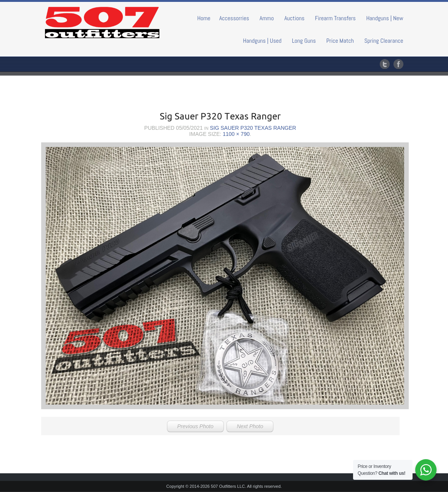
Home (204, 18)
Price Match (340, 41)
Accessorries (234, 18)
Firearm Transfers (335, 18)
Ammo (267, 18)
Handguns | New (385, 18)
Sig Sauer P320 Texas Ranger (253, 128)
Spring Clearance (384, 41)
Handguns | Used (262, 41)
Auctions (295, 18)
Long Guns (304, 41)
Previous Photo (195, 426)
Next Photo (250, 426)
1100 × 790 (236, 134)
